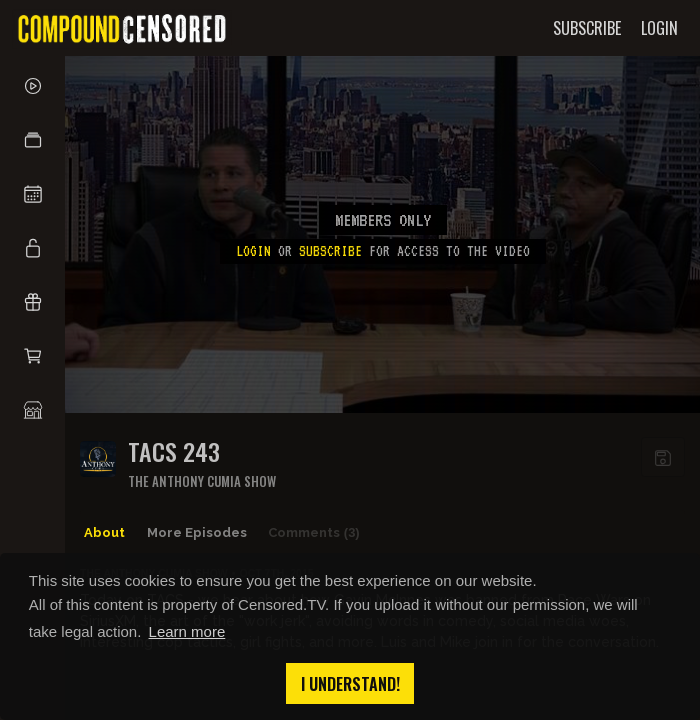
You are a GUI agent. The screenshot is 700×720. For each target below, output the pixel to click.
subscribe (330, 251)
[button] (32, 140)
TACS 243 (174, 451)
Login (253, 251)
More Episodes (197, 532)
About (104, 532)
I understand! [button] (350, 684)
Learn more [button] (187, 631)
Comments (314, 533)
